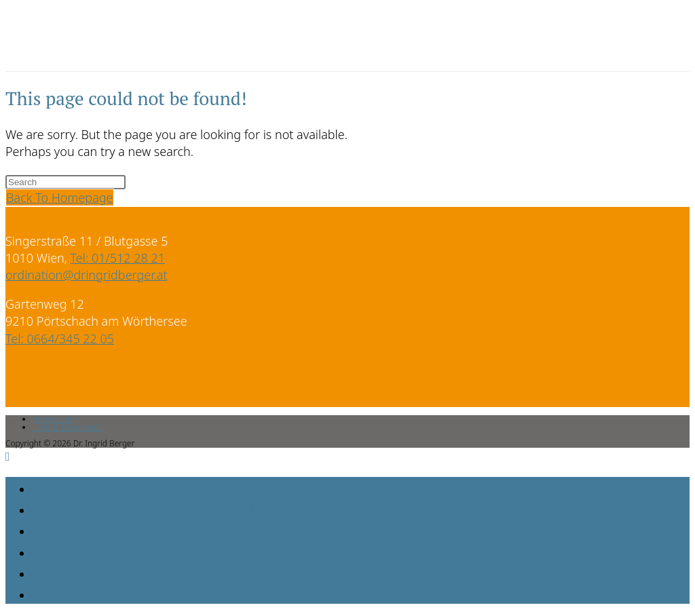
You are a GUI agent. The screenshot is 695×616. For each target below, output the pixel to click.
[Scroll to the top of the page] (8, 456)
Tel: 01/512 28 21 (118, 258)
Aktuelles (78, 551)
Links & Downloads (68, 427)
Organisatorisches (120, 572)
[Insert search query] (65, 182)
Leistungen (84, 529)
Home (58, 487)
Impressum (54, 419)
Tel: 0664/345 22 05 (60, 339)
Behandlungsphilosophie (151, 508)
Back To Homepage (60, 197)
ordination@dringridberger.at (87, 275)
